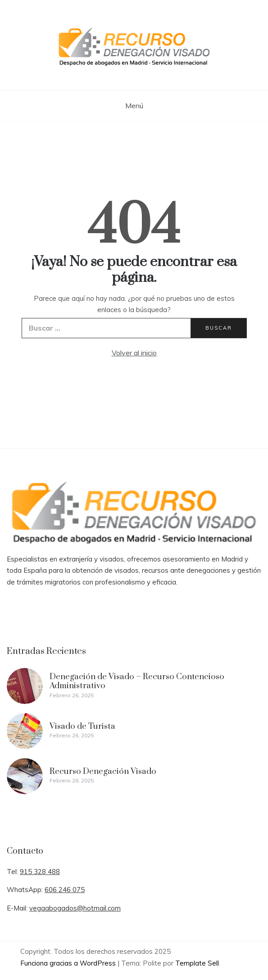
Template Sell (197, 963)
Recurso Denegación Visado (103, 771)
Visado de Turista (82, 726)
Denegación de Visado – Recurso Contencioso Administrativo (137, 681)
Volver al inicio (134, 353)
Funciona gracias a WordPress (69, 963)
